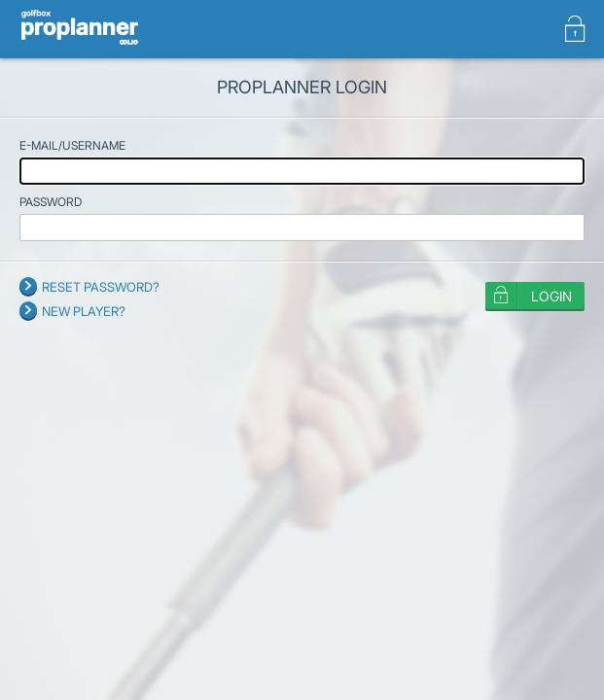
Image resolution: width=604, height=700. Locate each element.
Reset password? (101, 287)
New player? (84, 311)
